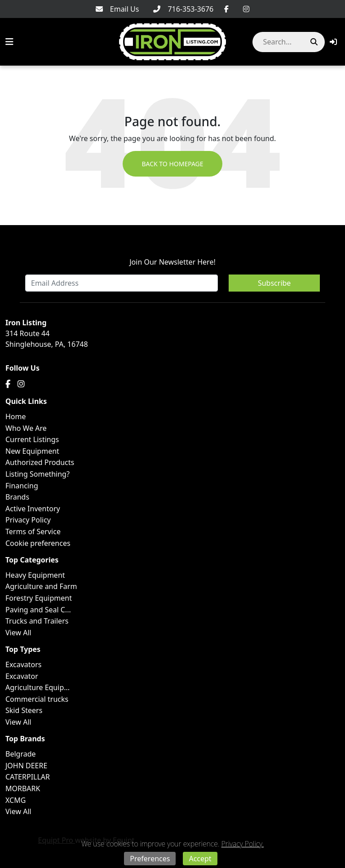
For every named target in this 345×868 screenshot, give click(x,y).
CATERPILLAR (28, 777)
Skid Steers (24, 710)
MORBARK (23, 788)
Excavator (22, 676)
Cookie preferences (38, 543)
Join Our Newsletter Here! (172, 262)
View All (18, 633)
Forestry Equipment (39, 598)
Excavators (24, 664)
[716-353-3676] (183, 9)
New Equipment (32, 451)
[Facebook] (226, 9)
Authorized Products (40, 462)
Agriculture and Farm (41, 586)
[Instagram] (246, 9)
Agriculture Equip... (38, 687)
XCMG (15, 800)
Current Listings (32, 439)
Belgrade (21, 754)
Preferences (150, 859)
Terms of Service (33, 531)
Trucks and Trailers (37, 621)
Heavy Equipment (35, 575)
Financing (22, 486)
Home (16, 416)
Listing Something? (38, 474)
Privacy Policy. (243, 844)
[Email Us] (117, 9)
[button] (333, 42)
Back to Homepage (172, 164)
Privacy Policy (28, 520)
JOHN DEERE (26, 766)
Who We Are (26, 428)
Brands (17, 497)
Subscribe (274, 283)
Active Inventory (33, 509)
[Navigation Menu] (9, 42)
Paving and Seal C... (38, 610)
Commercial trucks (37, 699)
